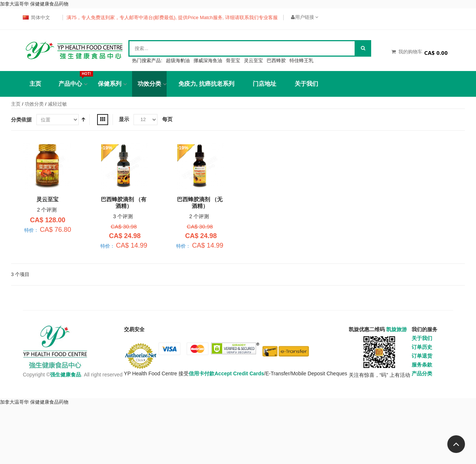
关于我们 (306, 84)
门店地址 (264, 84)
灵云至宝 (253, 61)
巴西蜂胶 (276, 61)
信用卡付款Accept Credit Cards (226, 373)
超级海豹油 (178, 61)
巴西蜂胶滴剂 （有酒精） (124, 203)
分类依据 (21, 120)
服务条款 (422, 365)
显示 (124, 119)
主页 (16, 104)
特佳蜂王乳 (301, 61)
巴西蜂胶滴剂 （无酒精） (200, 203)
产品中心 (73, 79)
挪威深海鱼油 (208, 61)
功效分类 (149, 84)
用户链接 (305, 17)
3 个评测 (123, 216)
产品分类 (422, 373)
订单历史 (422, 347)
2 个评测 (47, 210)
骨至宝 (233, 61)
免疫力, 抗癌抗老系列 (207, 84)
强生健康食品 (65, 375)
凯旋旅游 (397, 329)
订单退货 (422, 356)
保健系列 (110, 84)
